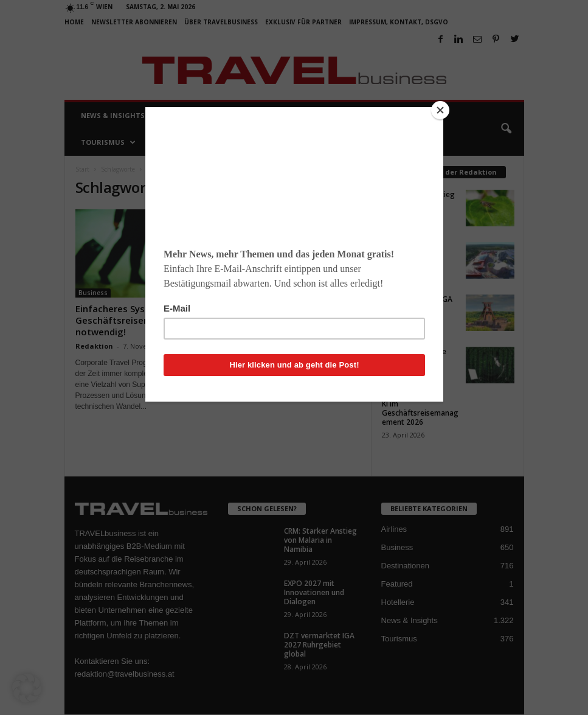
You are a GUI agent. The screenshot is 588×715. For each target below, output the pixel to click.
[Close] (440, 110)
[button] (27, 688)
